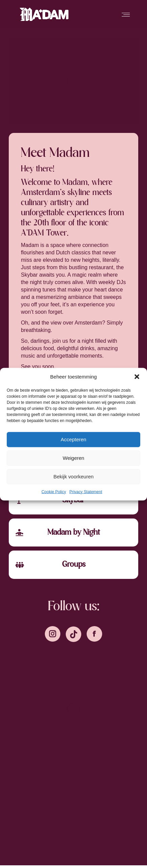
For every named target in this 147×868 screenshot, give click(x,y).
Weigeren (73, 458)
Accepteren (73, 439)
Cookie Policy (54, 492)
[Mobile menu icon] (126, 15)
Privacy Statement (86, 492)
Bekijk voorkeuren (73, 477)
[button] (137, 376)
